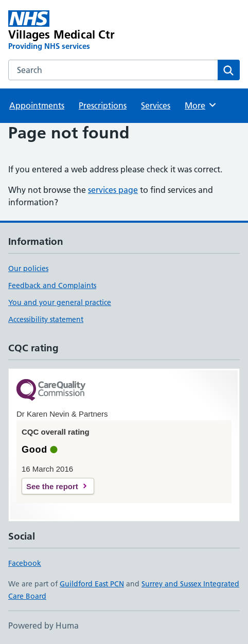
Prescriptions (103, 105)
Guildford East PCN (92, 584)
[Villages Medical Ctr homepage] (78, 31)
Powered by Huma (43, 625)
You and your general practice (60, 302)
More (201, 105)
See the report (52, 486)
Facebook (25, 563)
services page (113, 190)
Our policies (28, 269)
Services (156, 105)
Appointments (37, 105)
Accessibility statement (46, 319)
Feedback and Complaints (52, 285)
